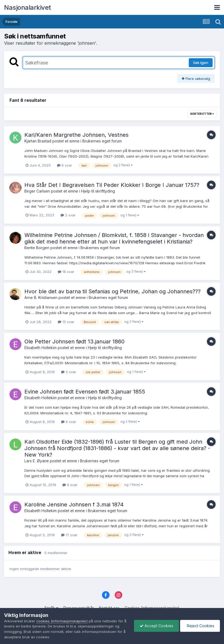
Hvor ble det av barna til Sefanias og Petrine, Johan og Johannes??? (113, 291)
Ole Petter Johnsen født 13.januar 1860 (74, 341)
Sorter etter (202, 114)
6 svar (65, 165)
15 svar (66, 322)
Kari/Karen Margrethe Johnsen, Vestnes (76, 135)
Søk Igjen (201, 63)
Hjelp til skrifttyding (98, 191)
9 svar (70, 485)
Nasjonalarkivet (28, 7)
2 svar (68, 215)
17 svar (69, 535)
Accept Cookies (156, 626)
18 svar (66, 272)
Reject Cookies (200, 626)
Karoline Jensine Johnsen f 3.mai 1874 (74, 505)
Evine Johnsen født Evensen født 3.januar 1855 (85, 392)
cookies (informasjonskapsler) (62, 621)
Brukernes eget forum (102, 141)
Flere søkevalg (196, 79)
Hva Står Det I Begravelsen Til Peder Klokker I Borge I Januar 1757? (112, 185)
